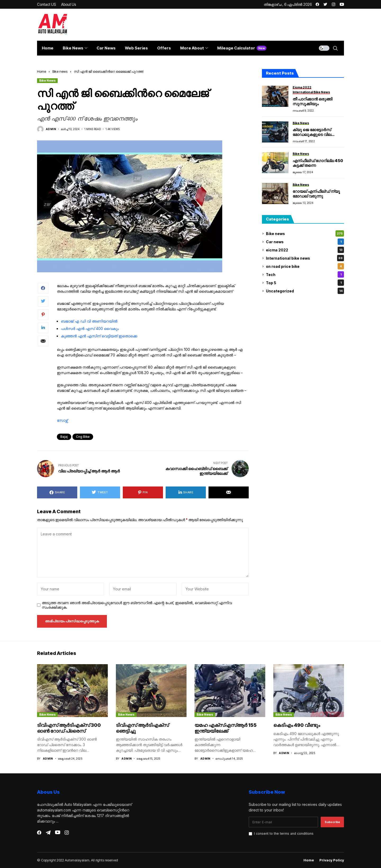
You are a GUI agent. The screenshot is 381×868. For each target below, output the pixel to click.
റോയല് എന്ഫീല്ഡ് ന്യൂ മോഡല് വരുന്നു (316, 194)
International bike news (305, 258)
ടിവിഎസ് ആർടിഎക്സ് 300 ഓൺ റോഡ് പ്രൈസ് (69, 728)
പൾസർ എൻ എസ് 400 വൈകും (90, 329)
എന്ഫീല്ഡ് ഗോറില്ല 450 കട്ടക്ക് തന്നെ (318, 163)
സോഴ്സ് (62, 420)
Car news (305, 242)
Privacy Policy (332, 860)
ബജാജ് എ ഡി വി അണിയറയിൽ (89, 321)
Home (42, 71)
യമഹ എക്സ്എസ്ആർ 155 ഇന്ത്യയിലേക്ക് (226, 728)
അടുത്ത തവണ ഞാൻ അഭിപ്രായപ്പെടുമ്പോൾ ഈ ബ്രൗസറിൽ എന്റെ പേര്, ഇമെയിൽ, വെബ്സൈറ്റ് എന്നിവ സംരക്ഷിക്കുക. (137, 605)
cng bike (83, 437)
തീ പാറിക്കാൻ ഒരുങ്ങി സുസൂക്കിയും (312, 101)
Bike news (60, 71)
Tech (305, 274)
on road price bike (305, 266)
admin (51, 129)
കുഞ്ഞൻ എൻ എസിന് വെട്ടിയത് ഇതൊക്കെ (99, 336)
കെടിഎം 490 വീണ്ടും (297, 725)
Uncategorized (305, 291)
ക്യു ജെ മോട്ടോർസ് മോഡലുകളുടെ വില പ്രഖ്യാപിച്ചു (312, 134)
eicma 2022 (305, 250)
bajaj (64, 437)
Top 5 (305, 283)
